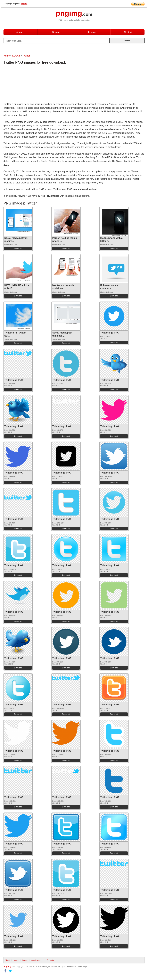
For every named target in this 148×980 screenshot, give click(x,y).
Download (18, 249)
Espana (24, 4)
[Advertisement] (27, 84)
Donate (56, 32)
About (19, 32)
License (92, 32)
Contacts (129, 32)
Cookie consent (37, 960)
